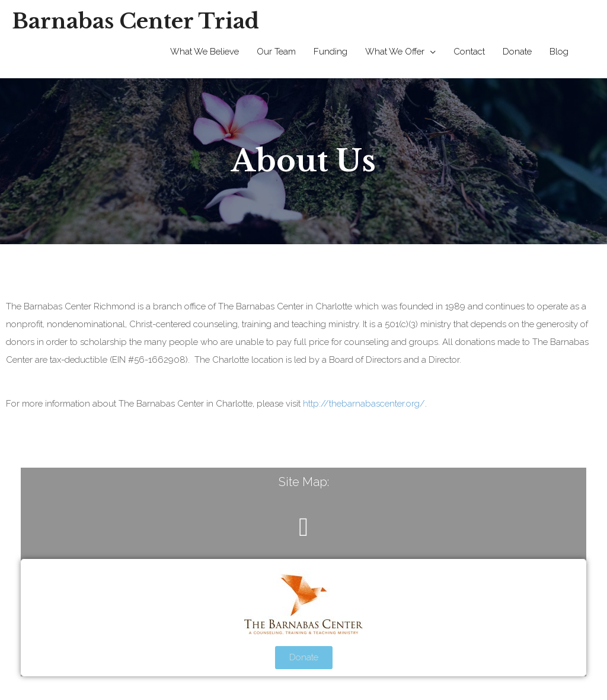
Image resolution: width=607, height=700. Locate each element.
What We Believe (205, 52)
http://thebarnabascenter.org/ (364, 404)
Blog (559, 52)
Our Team (276, 52)
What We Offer (395, 52)
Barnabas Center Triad (135, 21)
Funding (330, 52)
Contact (469, 52)
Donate (517, 52)
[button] (303, 528)
